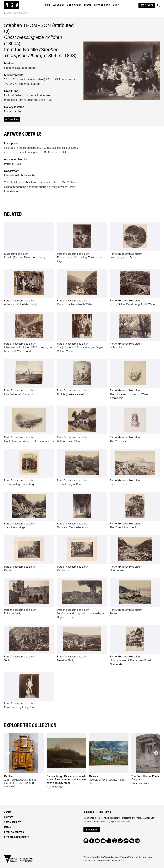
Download (12, 119)
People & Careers (14, 832)
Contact (9, 817)
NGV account (124, 822)
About (7, 813)
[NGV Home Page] (12, 5)
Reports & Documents (17, 837)
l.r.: (42, 152)
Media (7, 827)
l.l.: (41, 148)
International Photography (20, 175)
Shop (116, 5)
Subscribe (92, 830)
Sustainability (12, 822)
